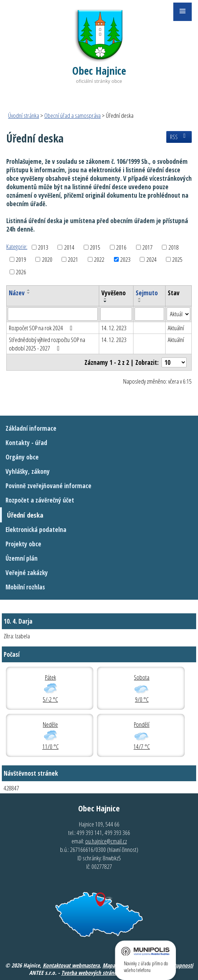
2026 (21, 272)
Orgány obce (22, 457)
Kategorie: (17, 246)
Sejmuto (147, 293)
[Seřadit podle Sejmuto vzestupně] (140, 299)
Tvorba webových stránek (90, 973)
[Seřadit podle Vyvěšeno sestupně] (105, 302)
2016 (121, 247)
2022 (99, 259)
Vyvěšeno (114, 293)
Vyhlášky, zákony (28, 471)
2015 (95, 247)
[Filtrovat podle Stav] (178, 314)
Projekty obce (23, 544)
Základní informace (31, 428)
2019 (21, 259)
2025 (177, 259)
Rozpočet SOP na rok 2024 (42, 328)
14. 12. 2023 (114, 328)
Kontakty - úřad (26, 443)
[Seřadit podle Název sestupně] (29, 293)
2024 (152, 259)
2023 (125, 259)
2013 (43, 247)
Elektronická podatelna (36, 530)
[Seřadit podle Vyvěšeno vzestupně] (105, 299)
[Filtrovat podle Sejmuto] (149, 314)
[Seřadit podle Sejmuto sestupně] (140, 302)
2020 (47, 259)
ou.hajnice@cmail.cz (106, 841)
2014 (69, 247)
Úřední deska (25, 515)
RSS (179, 137)
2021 (73, 259)
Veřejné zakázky (27, 573)
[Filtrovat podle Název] (53, 314)
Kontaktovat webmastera (71, 965)
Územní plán (22, 558)
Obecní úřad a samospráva (72, 115)
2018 (174, 247)
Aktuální (176, 328)
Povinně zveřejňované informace (48, 486)
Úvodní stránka (24, 115)
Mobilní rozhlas (25, 587)
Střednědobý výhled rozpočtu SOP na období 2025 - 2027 (47, 344)
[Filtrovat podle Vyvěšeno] (116, 314)
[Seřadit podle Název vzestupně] (29, 290)
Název (17, 293)
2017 (147, 247)
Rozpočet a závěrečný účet (40, 500)
